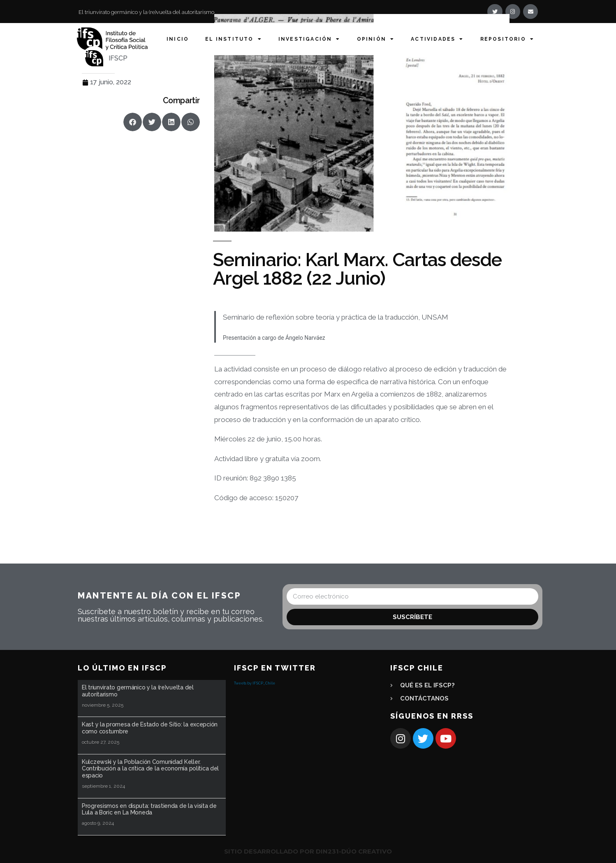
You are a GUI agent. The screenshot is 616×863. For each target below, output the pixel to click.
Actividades (437, 39)
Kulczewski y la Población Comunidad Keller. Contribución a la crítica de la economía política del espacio (150, 769)
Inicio (178, 39)
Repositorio (507, 39)
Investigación (309, 39)
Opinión (376, 39)
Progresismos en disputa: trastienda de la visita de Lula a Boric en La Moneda (149, 809)
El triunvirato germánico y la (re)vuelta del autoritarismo (146, 12)
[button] (133, 122)
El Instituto (234, 39)
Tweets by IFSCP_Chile (255, 683)
